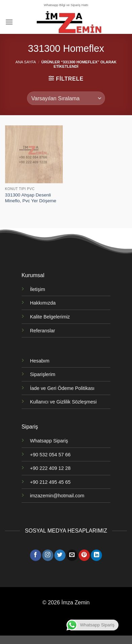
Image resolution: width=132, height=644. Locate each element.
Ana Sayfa (26, 62)
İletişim (38, 289)
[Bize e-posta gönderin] (72, 555)
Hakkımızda (43, 303)
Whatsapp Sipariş (49, 441)
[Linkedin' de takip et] (96, 555)
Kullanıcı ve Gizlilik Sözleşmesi (63, 402)
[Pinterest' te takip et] (84, 555)
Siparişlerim (43, 374)
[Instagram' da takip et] (48, 555)
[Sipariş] (66, 98)
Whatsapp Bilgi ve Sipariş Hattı (66, 5)
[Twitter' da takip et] (60, 555)
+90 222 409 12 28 (50, 468)
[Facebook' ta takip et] (36, 555)
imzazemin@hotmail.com (57, 496)
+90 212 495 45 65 (50, 482)
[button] (9, 22)
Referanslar (43, 331)
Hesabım (40, 361)
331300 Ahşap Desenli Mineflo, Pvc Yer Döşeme (31, 198)
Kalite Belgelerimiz (50, 317)
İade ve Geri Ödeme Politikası (62, 388)
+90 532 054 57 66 (50, 455)
